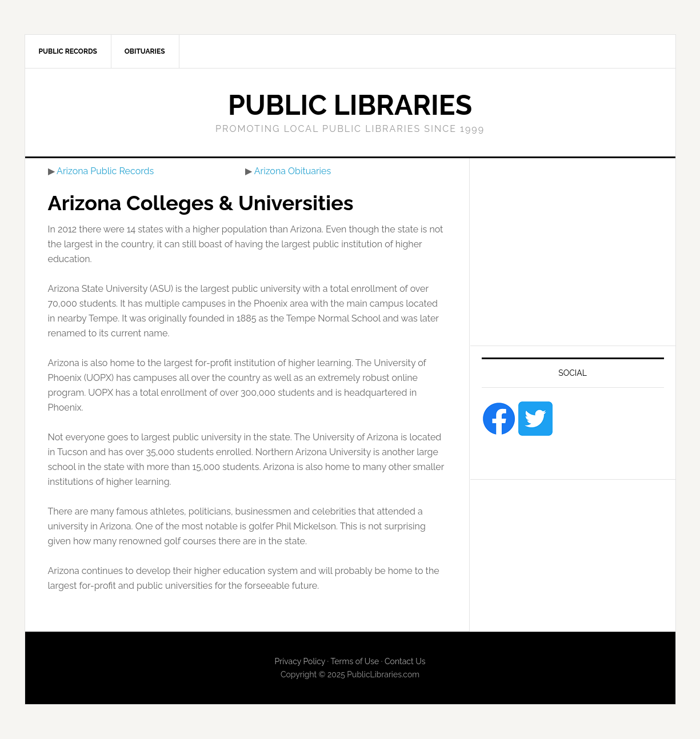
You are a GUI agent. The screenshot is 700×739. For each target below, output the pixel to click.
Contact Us (405, 661)
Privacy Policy (300, 661)
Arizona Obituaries (293, 171)
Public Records (68, 51)
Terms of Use (355, 661)
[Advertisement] (578, 250)
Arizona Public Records (105, 171)
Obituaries (145, 51)
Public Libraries (350, 105)
